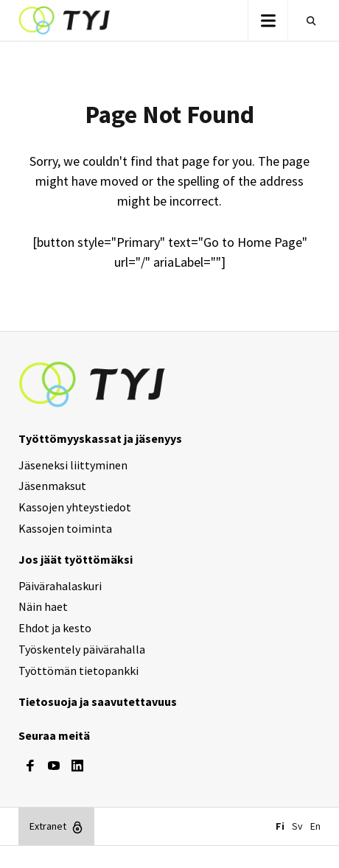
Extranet (48, 826)
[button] (268, 20)
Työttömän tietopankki (78, 671)
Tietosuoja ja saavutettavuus (98, 701)
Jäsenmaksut (52, 486)
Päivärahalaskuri (60, 586)
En (315, 826)
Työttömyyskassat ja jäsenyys (100, 438)
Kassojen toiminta (65, 528)
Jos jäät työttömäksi (76, 559)
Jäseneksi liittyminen (73, 465)
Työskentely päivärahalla (82, 649)
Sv (297, 826)
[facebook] (30, 766)
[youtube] (54, 766)
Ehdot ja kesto (55, 628)
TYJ (64, 21)
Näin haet (43, 606)
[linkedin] (77, 766)
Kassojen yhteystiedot (75, 507)
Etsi (308, 21)
